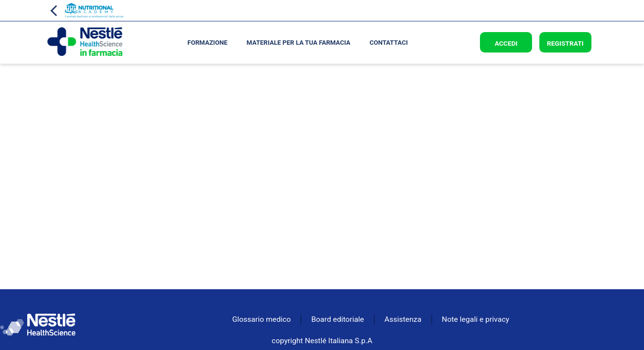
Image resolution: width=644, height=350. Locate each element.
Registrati (565, 43)
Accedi (506, 43)
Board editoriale (337, 319)
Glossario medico (261, 319)
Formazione (207, 43)
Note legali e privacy (476, 319)
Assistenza (403, 319)
